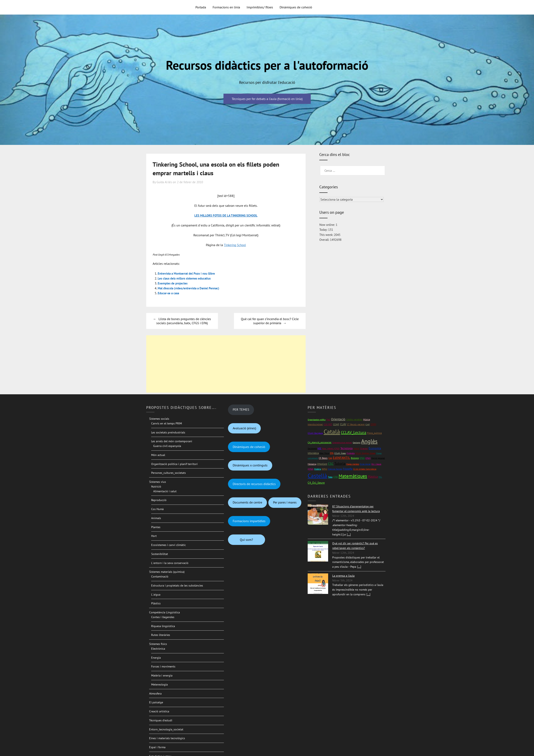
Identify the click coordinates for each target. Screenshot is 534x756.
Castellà (317, 476)
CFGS (362, 458)
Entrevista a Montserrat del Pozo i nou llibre (189, 273)
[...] (349, 534)
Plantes (156, 527)
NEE (319, 448)
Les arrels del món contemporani (172, 441)
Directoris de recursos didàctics (254, 484)
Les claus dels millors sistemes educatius (187, 278)
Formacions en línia (226, 7)
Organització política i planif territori (174, 464)
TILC (328, 420)
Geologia (357, 443)
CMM (373, 424)
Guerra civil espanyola (167, 446)
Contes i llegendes (163, 617)
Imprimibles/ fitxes (260, 7)
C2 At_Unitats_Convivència (365, 469)
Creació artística (159, 711)
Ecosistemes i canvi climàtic (168, 545)
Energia (156, 658)
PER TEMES (241, 409)
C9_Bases (323, 458)
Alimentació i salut (165, 491)
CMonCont (322, 464)
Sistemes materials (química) (167, 572)
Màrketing (312, 464)
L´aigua (156, 595)
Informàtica (313, 453)
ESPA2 (324, 469)
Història (318, 469)
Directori (364, 448)
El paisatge (156, 702)
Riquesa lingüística (163, 626)
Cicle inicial (365, 464)
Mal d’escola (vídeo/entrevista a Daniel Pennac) (191, 288)
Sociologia (312, 448)
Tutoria (340, 463)
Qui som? (246, 540)
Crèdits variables (354, 419)
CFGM (368, 458)
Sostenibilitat (160, 554)
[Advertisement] (226, 364)
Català (332, 431)
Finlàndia (351, 453)
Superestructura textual (342, 443)
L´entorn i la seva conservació (170, 563)
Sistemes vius (158, 482)
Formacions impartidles (249, 521)
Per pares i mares (285, 502)
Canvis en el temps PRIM (167, 423)
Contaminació (160, 576)
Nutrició (156, 487)
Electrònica (158, 649)
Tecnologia (346, 448)
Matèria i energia (162, 675)
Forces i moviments (163, 666)
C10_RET (328, 424)
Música (367, 419)
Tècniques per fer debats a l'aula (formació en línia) (267, 99)
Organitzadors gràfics (317, 420)
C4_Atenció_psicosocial (320, 442)
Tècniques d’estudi (161, 720)
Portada (201, 7)
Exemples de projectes (174, 283)
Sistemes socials (159, 419)
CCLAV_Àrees (340, 453)
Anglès (369, 441)
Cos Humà (157, 509)
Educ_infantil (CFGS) (331, 448)
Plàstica (373, 477)
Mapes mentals (353, 464)
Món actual (158, 455)
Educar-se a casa (169, 293)
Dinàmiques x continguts (250, 465)
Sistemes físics (158, 644)
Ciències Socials (335, 469)
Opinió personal (378, 458)
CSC (331, 464)
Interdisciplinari (315, 424)
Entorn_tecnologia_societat (166, 729)
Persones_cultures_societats (168, 473)
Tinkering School (235, 245)
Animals (156, 518)
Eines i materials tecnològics (167, 738)
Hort (154, 536)
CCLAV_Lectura (354, 432)
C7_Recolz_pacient (356, 424)
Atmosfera (155, 693)
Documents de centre (247, 502)
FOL (380, 477)
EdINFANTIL (341, 458)
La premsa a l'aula (343, 576)
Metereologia (159, 684)
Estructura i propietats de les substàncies (177, 585)
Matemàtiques (353, 476)
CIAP (368, 425)
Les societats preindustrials (168, 432)
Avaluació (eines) (244, 428)
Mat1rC (356, 448)
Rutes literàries (161, 635)
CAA (330, 458)
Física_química (374, 433)
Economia (375, 448)
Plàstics (156, 603)
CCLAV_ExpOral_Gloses (365, 453)
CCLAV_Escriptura (315, 433)
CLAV (343, 424)
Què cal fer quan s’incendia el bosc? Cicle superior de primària (270, 321)
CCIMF (336, 424)
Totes (330, 477)
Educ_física (324, 453)
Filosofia (348, 469)
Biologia (355, 458)
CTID (336, 477)
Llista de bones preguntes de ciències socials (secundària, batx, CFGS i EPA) (184, 321)
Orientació (338, 419)
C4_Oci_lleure (316, 483)
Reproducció (159, 500)
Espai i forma (157, 747)
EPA (332, 453)
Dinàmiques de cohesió (296, 7)
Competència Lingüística (164, 612)
